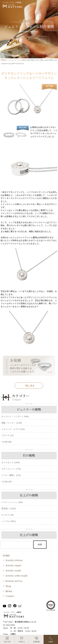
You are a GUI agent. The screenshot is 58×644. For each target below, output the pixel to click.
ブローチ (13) (8, 435)
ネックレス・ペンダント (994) (15, 416)
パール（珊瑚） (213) (11, 475)
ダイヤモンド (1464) (11, 462)
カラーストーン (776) (11, 469)
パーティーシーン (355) (12, 502)
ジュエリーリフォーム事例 (16, 60)
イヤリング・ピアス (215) (13, 429)
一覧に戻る (29, 386)
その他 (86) (6, 442)
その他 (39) (6, 482)
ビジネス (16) (8, 515)
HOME (3, 60)
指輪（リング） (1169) (12, 423)
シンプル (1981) (9, 521)
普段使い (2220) (9, 508)
